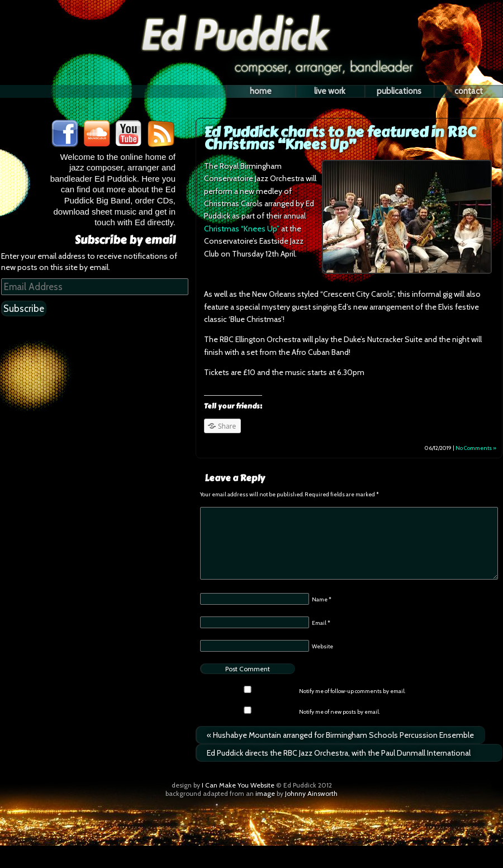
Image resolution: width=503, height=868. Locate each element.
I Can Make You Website (238, 785)
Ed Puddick (251, 18)
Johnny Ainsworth (311, 793)
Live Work (330, 91)
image (265, 793)
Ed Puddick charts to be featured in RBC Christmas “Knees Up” (340, 138)
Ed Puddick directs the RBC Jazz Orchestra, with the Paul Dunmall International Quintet (339, 755)
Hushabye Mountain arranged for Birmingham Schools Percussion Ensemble (340, 735)
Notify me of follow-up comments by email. (352, 691)
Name (322, 599)
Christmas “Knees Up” (242, 229)
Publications (399, 91)
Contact (469, 91)
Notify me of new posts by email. (339, 712)
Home (261, 91)
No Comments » (476, 448)
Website (322, 646)
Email (321, 623)
